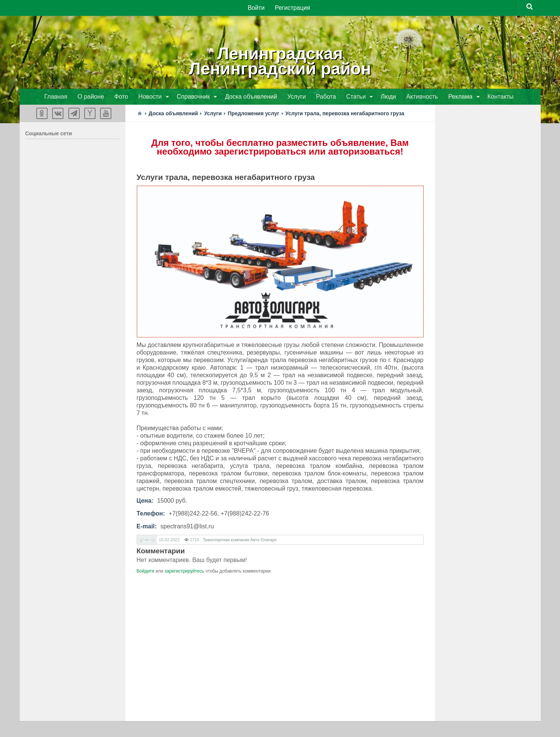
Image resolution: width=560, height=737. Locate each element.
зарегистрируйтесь (184, 572)
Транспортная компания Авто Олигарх (240, 540)
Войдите (146, 572)
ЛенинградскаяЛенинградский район (280, 60)
